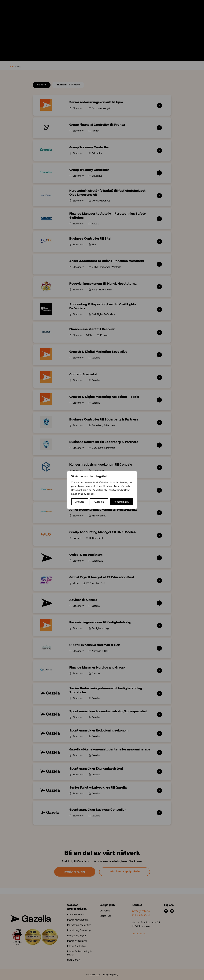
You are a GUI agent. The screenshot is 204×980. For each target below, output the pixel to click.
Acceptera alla (121, 502)
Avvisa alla (99, 502)
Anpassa (80, 502)
